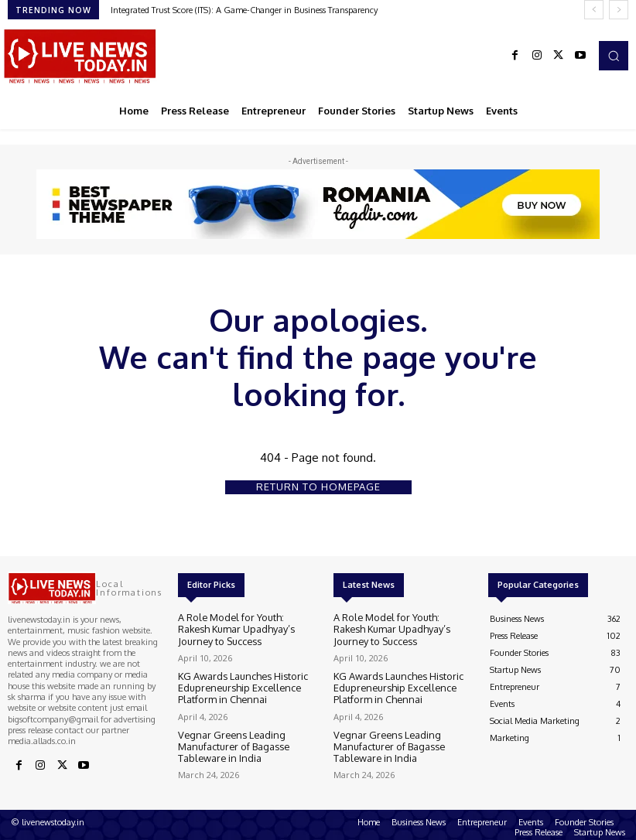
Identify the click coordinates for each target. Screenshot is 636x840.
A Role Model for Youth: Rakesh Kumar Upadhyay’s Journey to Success (238, 629)
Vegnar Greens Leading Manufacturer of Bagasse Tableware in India (246, 739)
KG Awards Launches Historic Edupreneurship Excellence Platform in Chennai (246, 684)
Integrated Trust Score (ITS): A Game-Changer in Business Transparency (244, 10)
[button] (614, 56)
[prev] (594, 10)
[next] (619, 10)
